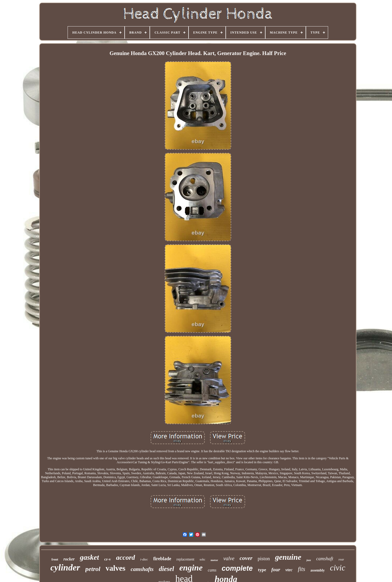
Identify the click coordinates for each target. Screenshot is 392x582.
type (262, 570)
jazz (309, 560)
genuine (288, 557)
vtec (289, 570)
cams (212, 570)
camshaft (325, 559)
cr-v (107, 559)
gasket (89, 557)
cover (246, 558)
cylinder (65, 567)
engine (191, 568)
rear (341, 559)
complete (237, 568)
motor (214, 560)
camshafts (142, 569)
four (276, 570)
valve (229, 558)
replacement (185, 559)
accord (125, 557)
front (55, 559)
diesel (166, 569)
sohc (202, 559)
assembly (318, 570)
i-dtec (144, 559)
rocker (69, 559)
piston (264, 559)
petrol (93, 569)
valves (115, 568)
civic (338, 568)
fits (301, 569)
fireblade (162, 559)
